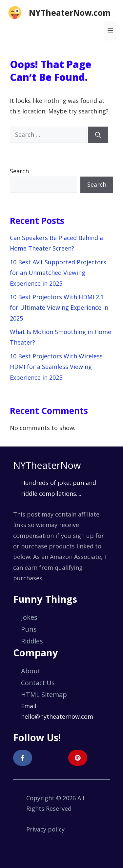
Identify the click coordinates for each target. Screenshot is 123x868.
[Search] (98, 135)
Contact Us (38, 683)
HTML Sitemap (44, 695)
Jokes (29, 617)
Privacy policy (45, 829)
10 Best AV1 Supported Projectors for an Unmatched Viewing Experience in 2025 (58, 273)
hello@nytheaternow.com (57, 716)
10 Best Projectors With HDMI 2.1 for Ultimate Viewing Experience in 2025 (59, 308)
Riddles (32, 641)
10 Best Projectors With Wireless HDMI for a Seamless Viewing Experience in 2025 (56, 367)
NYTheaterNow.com (70, 12)
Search (19, 171)
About (31, 671)
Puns (29, 629)
